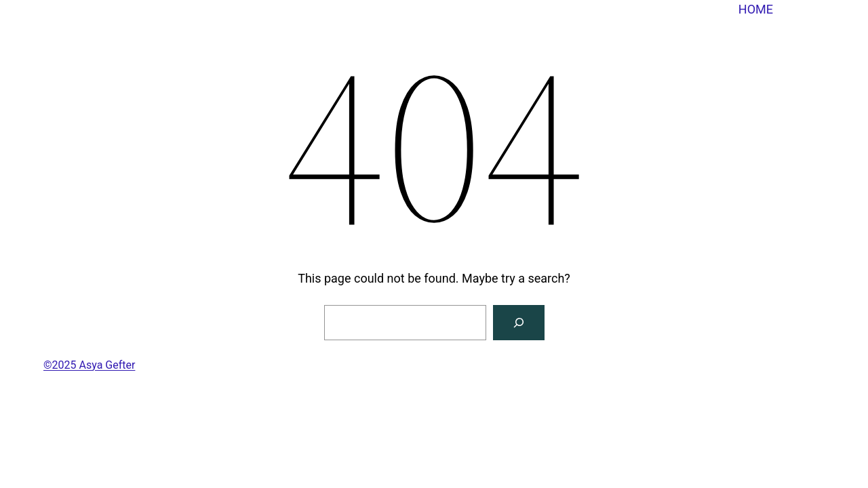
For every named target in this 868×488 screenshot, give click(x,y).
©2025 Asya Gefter (89, 365)
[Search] (519, 323)
